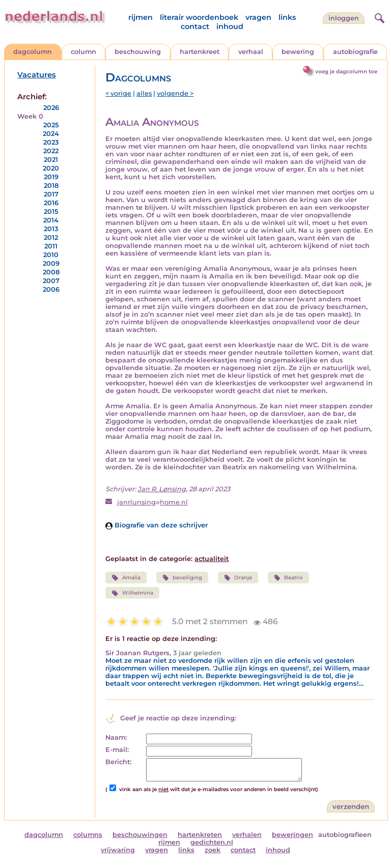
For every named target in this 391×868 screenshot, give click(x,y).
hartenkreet (200, 52)
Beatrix (288, 578)
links (287, 17)
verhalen (247, 835)
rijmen (141, 17)
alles (144, 93)
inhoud (230, 26)
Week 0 (30, 116)
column (83, 52)
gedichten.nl (212, 842)
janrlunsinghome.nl (152, 502)
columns (88, 835)
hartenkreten (200, 835)
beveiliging (182, 578)
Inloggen (344, 18)
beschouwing (138, 52)
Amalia (126, 578)
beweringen (292, 835)
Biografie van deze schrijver (157, 525)
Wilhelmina (132, 593)
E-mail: (117, 750)
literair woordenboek (199, 17)
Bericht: (118, 762)
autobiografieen (345, 835)
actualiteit (212, 559)
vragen (258, 17)
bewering (298, 52)
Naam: (116, 737)
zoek (213, 850)
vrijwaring (118, 850)
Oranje (238, 578)
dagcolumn (33, 52)
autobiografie (355, 52)
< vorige (118, 93)
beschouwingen (140, 835)
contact (195, 26)
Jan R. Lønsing (162, 489)
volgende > (175, 93)
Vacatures (37, 75)
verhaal (251, 52)
